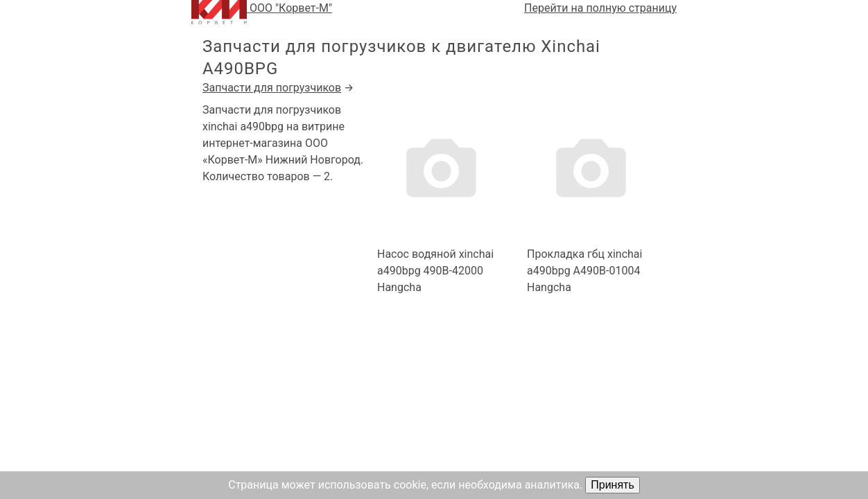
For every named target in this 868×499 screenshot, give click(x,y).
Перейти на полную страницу (600, 8)
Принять (613, 485)
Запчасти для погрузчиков (272, 88)
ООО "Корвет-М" (262, 12)
